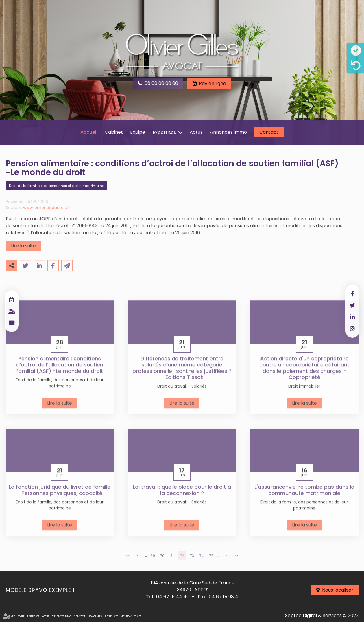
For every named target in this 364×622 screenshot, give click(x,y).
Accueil (89, 132)
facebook (352, 294)
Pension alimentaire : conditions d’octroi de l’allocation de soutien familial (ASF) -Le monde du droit (60, 372)
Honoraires (95, 616)
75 (211, 563)
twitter (352, 305)
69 (153, 563)
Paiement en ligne (12, 323)
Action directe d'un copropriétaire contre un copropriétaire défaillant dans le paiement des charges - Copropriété (304, 375)
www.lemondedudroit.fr (47, 215)
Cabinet (114, 132)
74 (202, 563)
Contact (269, 132)
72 (182, 563)
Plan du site (111, 616)
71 (172, 563)
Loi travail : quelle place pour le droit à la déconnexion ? (182, 497)
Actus (196, 132)
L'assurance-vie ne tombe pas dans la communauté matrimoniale (304, 497)
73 (192, 563)
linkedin (352, 317)
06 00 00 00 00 (161, 83)
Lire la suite (23, 253)
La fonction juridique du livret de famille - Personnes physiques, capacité (60, 497)
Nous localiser (338, 590)
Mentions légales (131, 616)
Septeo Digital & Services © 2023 (322, 615)
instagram (352, 329)
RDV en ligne (12, 300)
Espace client (12, 311)
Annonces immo (228, 132)
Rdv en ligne (213, 84)
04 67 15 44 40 (173, 597)
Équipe (138, 132)
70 (162, 563)
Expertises (164, 132)
